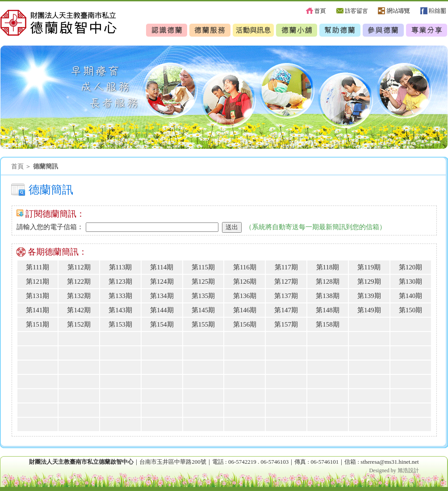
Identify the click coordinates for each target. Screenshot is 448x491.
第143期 (120, 310)
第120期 (411, 267)
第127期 (286, 281)
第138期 (328, 296)
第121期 (38, 281)
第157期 (286, 324)
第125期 (203, 281)
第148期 (328, 310)
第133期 (120, 296)
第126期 (245, 281)
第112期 (79, 267)
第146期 (245, 310)
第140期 (411, 296)
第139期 (369, 296)
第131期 (38, 296)
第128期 (328, 281)
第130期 (411, 281)
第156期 (245, 324)
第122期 (79, 281)
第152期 (79, 324)
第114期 (162, 267)
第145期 (203, 310)
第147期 (286, 310)
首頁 (17, 166)
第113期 (121, 267)
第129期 (369, 281)
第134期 (162, 296)
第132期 (79, 296)
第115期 (203, 267)
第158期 (328, 324)
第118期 (328, 267)
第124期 (162, 281)
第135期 (203, 296)
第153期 (120, 324)
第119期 (369, 267)
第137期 (286, 296)
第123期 (120, 281)
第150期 (411, 310)
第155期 (203, 324)
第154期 (162, 324)
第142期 (79, 310)
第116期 (245, 267)
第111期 (37, 267)
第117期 (286, 267)
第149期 (369, 310)
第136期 (245, 296)
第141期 (38, 310)
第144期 (162, 310)
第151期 (38, 324)
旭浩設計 (408, 470)
